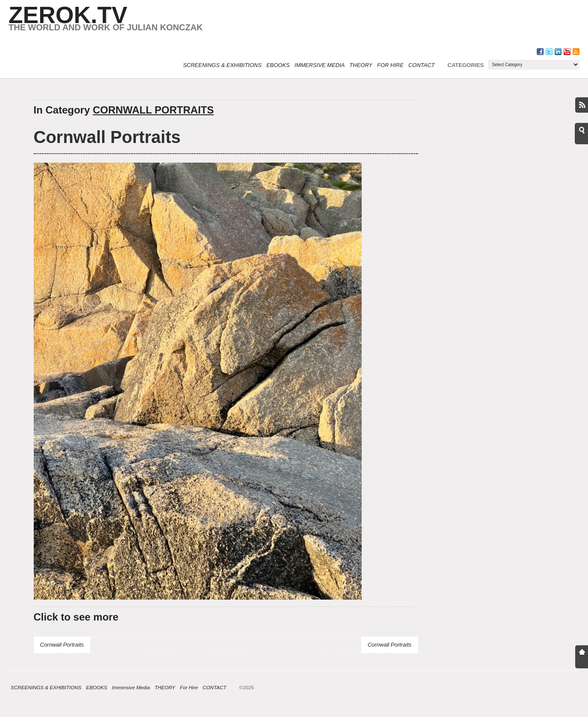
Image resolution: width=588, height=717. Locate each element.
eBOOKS (278, 65)
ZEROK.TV (68, 15)
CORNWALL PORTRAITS (153, 110)
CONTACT (421, 65)
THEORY (361, 65)
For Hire (390, 65)
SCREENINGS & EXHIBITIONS (222, 65)
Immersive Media (320, 65)
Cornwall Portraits (107, 137)
